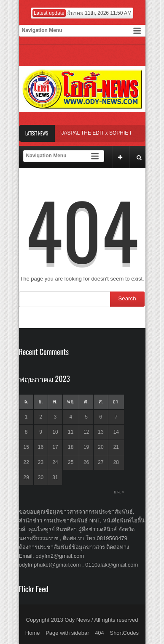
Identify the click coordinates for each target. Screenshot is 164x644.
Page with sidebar (67, 633)
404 (99, 633)
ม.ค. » (119, 492)
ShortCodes (124, 633)
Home (33, 633)
